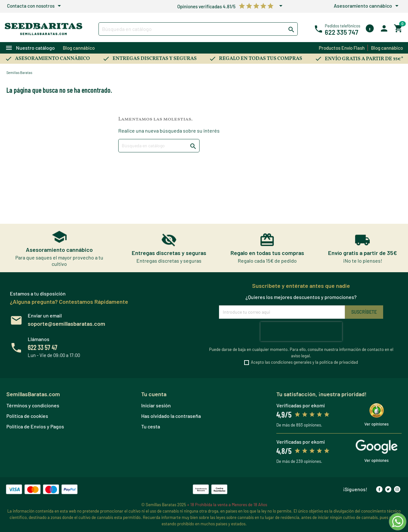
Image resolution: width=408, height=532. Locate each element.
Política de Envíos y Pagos (35, 426)
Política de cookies (27, 416)
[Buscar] (198, 29)
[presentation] (301, 332)
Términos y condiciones (33, 405)
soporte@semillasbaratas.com (66, 324)
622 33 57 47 (43, 347)
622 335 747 (342, 32)
